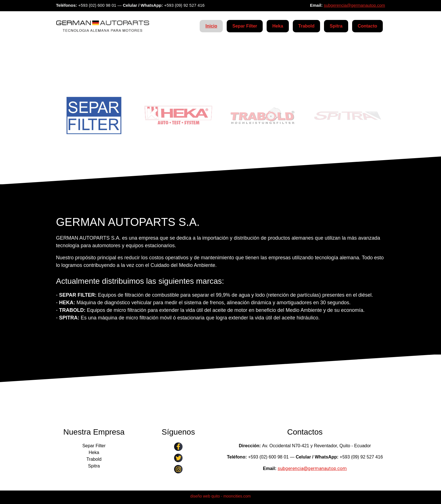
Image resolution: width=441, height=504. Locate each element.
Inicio (211, 26)
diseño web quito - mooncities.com (221, 496)
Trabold (307, 26)
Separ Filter (245, 26)
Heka (278, 26)
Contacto (367, 26)
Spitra (336, 26)
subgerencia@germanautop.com (354, 5)
